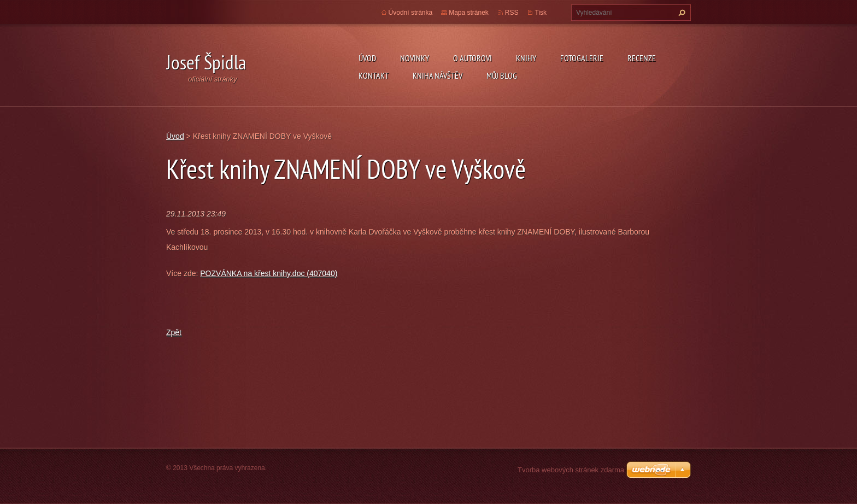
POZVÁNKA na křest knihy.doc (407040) (269, 273)
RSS (512, 13)
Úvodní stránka (411, 13)
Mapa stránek (469, 13)
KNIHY (526, 58)
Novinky (415, 58)
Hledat (680, 13)
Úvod (367, 58)
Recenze (642, 58)
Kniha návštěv (438, 75)
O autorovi (472, 58)
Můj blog (502, 75)
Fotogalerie (582, 58)
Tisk (541, 13)
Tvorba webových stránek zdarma (571, 470)
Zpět (174, 332)
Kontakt (374, 75)
